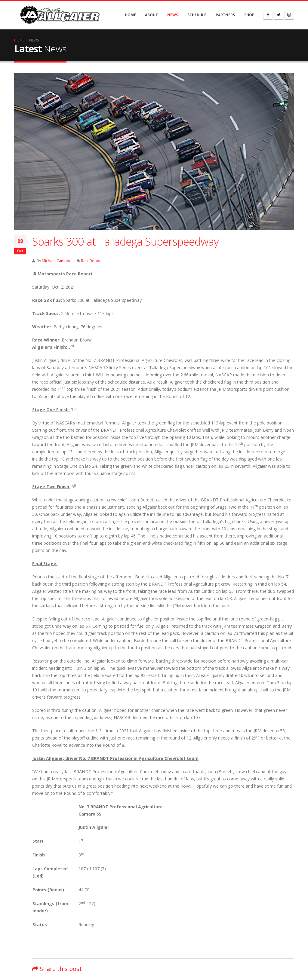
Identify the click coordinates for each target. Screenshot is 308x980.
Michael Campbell (58, 261)
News (173, 15)
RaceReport (91, 261)
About (151, 15)
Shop (249, 15)
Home (130, 15)
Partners (225, 15)
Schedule (197, 15)
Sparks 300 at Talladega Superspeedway (125, 241)
